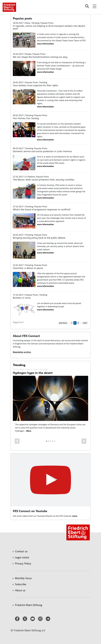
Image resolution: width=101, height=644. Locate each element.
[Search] (87, 6)
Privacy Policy (23, 563)
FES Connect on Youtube (30, 511)
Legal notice (22, 557)
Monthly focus (23, 578)
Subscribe (21, 584)
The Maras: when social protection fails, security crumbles (44, 180)
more (75, 516)
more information (45, 44)
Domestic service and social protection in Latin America (42, 151)
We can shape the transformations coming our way (40, 57)
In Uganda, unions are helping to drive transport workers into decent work (49, 27)
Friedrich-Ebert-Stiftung (29, 605)
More (29, 431)
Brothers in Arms (22, 298)
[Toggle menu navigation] (95, 6)
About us (20, 590)
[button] (17, 441)
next (85, 323)
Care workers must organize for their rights (35, 85)
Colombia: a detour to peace (28, 268)
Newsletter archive (22, 352)
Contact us (21, 551)
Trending (19, 365)
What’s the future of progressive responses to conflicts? (42, 210)
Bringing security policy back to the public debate (39, 238)
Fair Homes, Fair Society (26, 118)
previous (63, 323)
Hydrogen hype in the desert (33, 373)
